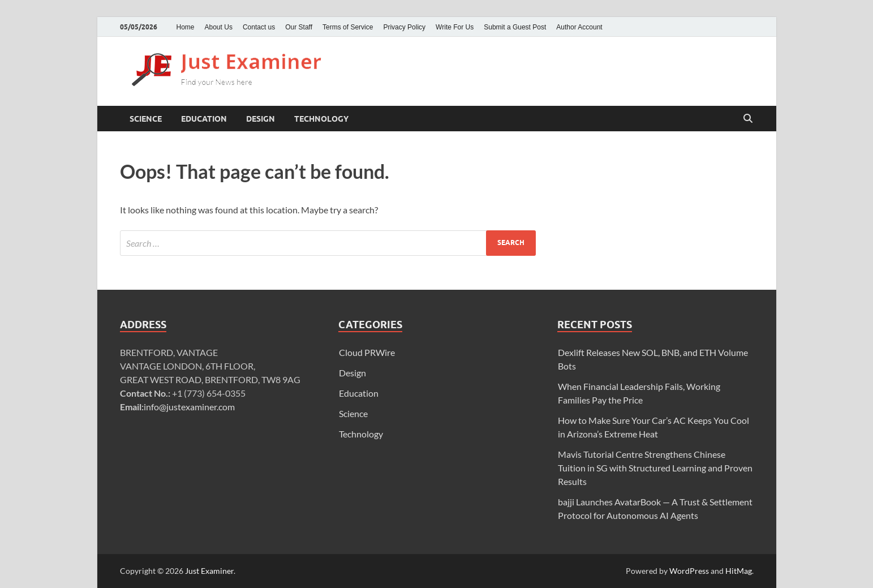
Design (261, 119)
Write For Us (455, 27)
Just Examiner (209, 571)
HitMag (739, 571)
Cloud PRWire (367, 352)
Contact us (259, 27)
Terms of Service (348, 27)
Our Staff (299, 27)
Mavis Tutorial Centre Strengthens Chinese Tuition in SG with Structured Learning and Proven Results (655, 468)
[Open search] (748, 119)
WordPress (689, 571)
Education (204, 119)
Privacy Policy (404, 27)
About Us (219, 27)
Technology (321, 119)
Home (186, 27)
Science (146, 119)
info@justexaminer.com (189, 407)
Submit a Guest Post (515, 27)
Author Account (579, 27)
